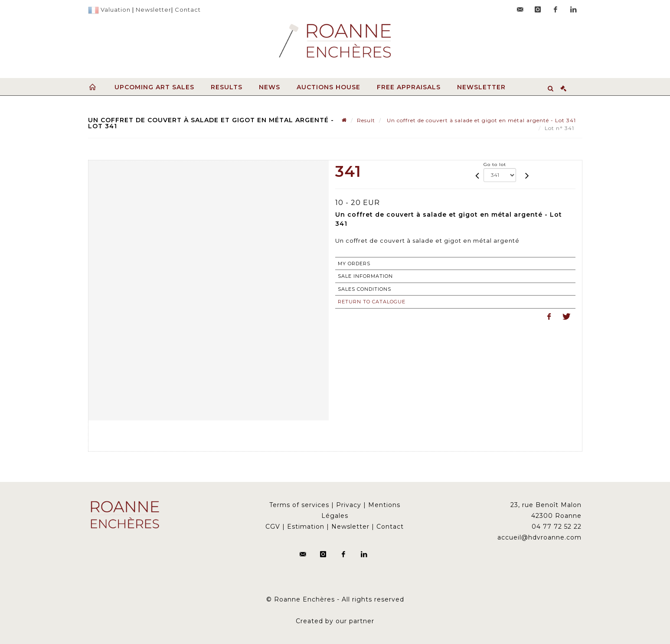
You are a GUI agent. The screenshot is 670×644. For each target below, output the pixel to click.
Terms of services (299, 505)
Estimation (306, 527)
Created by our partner (335, 621)
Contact (188, 10)
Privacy (349, 505)
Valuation (116, 10)
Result (366, 120)
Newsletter (154, 10)
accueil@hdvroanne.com (539, 537)
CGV (273, 527)
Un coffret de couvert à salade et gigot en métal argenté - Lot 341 (480, 120)
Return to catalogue (372, 302)
